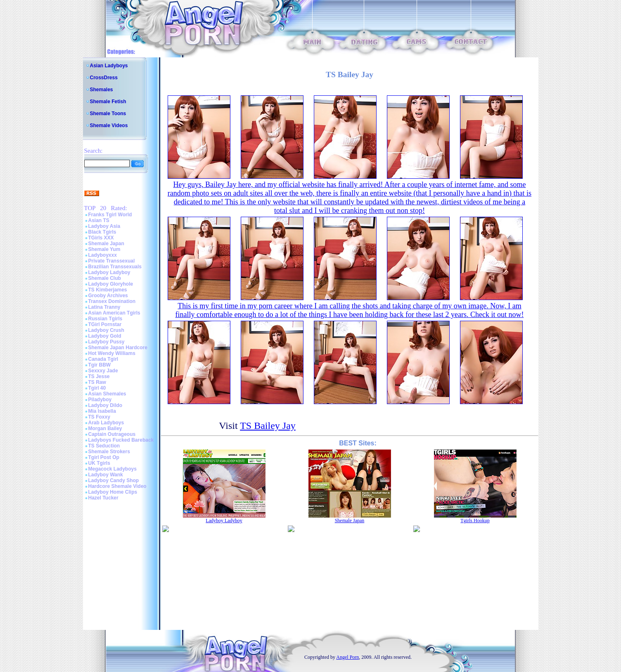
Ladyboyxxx (103, 255)
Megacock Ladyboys (113, 469)
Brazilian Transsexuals (115, 267)
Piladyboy (100, 400)
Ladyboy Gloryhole (111, 284)
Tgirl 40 (97, 388)
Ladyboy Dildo (105, 405)
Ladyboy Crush (106, 330)
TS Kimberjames (108, 290)
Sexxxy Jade (103, 371)
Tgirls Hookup (475, 521)
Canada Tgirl (103, 359)
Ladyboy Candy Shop (114, 480)
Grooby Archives (108, 296)
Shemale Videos (109, 125)
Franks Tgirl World (110, 215)
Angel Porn (347, 657)
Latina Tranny (104, 307)
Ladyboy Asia (104, 226)
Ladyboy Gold (105, 336)
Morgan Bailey (105, 428)
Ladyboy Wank (106, 475)
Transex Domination (112, 301)
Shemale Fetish (108, 102)
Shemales (102, 90)
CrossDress (104, 78)
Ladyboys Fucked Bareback (121, 440)
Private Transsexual (112, 261)
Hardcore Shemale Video (117, 486)
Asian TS (99, 220)
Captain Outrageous (112, 434)
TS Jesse (99, 376)
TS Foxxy (99, 417)
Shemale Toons (108, 114)
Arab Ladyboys (106, 423)
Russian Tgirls (105, 319)
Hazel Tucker (103, 498)
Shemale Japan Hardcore (118, 348)
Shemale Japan (106, 244)
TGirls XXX (101, 238)
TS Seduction (104, 446)
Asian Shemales (107, 394)
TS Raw (97, 382)
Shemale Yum (104, 249)
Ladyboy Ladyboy (109, 272)
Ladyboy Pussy (107, 342)
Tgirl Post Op (104, 457)
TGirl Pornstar (105, 324)
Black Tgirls (102, 232)
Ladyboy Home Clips (113, 492)
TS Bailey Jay (268, 426)
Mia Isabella (102, 411)
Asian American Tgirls (114, 313)
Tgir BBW (100, 365)
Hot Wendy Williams (112, 353)
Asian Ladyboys (109, 66)
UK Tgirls (99, 463)
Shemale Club (105, 278)
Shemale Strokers (109, 452)
